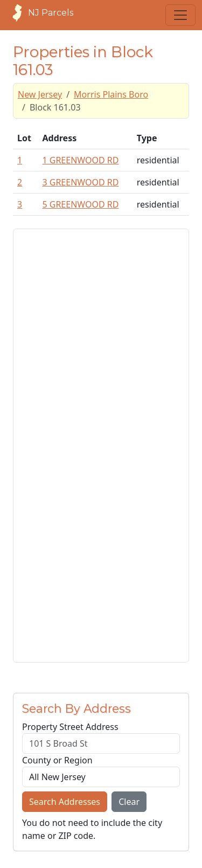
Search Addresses (65, 802)
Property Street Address (70, 727)
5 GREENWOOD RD (80, 204)
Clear (129, 802)
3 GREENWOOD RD (80, 182)
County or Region (57, 760)
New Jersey (40, 94)
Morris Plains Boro (111, 94)
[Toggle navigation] (180, 15)
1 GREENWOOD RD (80, 160)
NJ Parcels (40, 13)
